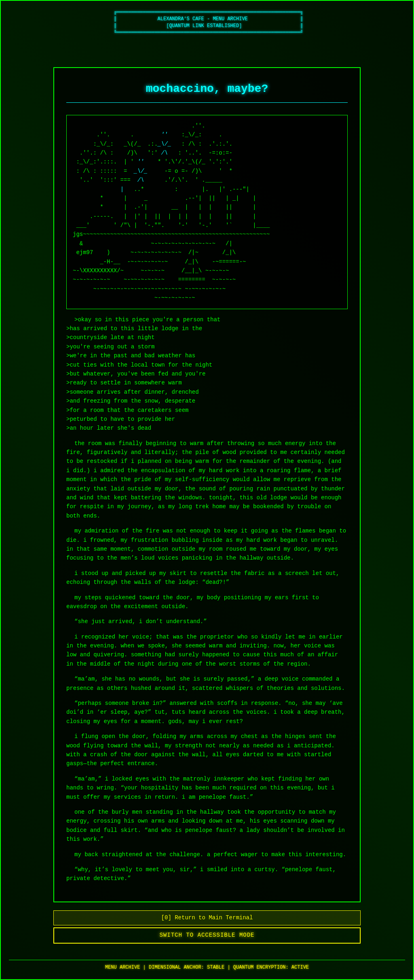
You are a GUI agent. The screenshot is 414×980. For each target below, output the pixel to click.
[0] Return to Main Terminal (207, 918)
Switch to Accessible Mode (207, 935)
